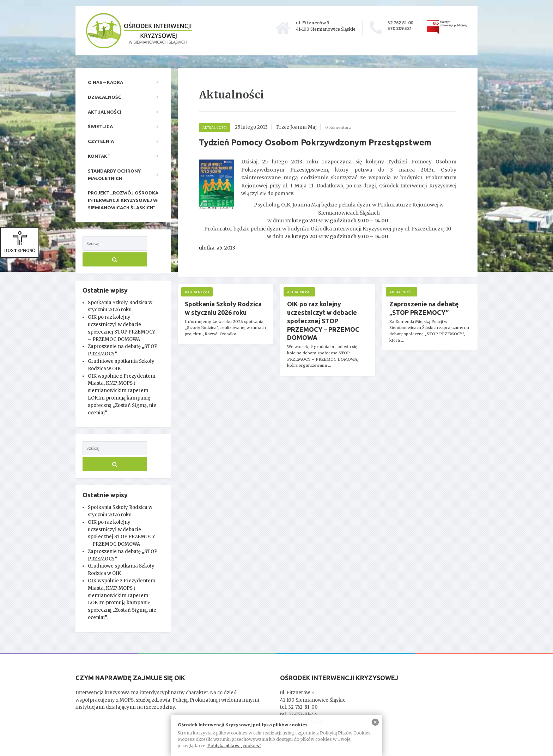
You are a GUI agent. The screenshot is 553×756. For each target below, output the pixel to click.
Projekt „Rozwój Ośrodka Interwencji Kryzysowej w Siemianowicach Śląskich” (123, 200)
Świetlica (100, 126)
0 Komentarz (341, 127)
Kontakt (99, 156)
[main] (328, 235)
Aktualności (105, 112)
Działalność (104, 97)
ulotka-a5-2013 (217, 248)
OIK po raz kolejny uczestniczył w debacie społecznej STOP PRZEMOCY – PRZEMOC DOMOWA (323, 321)
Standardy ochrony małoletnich (114, 175)
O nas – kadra (105, 82)
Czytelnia (101, 141)
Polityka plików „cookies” (234, 746)
